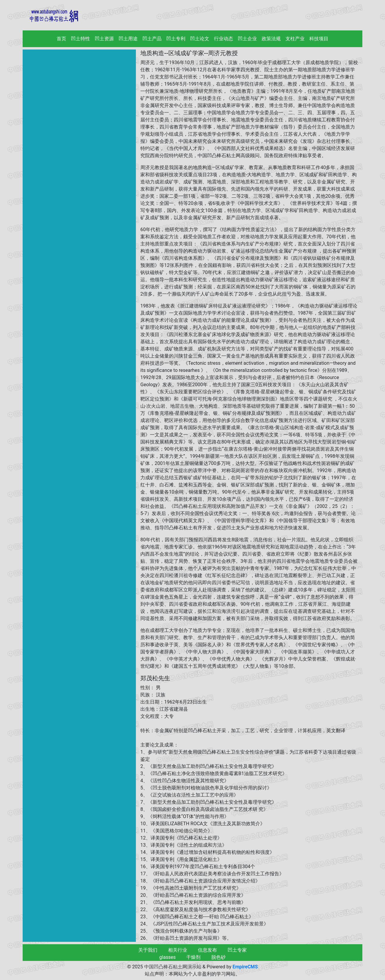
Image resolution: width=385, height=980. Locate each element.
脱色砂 (218, 957)
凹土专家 (237, 950)
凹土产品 (152, 39)
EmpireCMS (245, 967)
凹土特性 (80, 39)
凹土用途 (128, 39)
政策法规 (271, 39)
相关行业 (178, 950)
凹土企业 (247, 39)
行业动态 (223, 39)
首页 (63, 38)
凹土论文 (200, 39)
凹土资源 (104, 39)
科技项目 (319, 39)
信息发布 (207, 950)
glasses (168, 957)
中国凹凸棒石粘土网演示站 (173, 967)
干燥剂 (193, 957)
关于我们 (148, 950)
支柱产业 (295, 39)
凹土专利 (176, 39)
